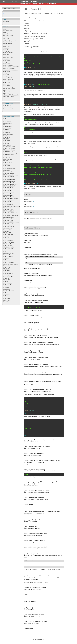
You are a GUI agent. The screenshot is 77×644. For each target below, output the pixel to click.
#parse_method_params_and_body (11, 70)
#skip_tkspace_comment (9, 96)
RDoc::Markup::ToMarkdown (10, 219)
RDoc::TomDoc (7, 299)
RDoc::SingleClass (7, 280)
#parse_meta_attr (7, 60)
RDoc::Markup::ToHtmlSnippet (10, 214)
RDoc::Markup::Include (8, 187)
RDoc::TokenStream (8, 107)
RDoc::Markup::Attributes (9, 176)
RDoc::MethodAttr (7, 230)
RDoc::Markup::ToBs (8, 209)
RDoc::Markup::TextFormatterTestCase (12, 206)
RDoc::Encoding (7, 140)
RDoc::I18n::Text (7, 164)
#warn (5, 98)
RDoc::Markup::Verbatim (9, 227)
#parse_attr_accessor (8, 51)
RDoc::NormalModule (8, 234)
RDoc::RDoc (6, 258)
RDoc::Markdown (7, 167)
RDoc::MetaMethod (8, 228)
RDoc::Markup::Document (9, 181)
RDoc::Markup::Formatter (9, 183)
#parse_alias (6, 48)
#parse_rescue (6, 74)
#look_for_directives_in (8, 43)
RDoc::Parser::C (7, 239)
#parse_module (7, 71)
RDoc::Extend (6, 144)
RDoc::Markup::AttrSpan (9, 173)
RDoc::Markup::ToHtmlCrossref (10, 212)
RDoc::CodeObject (7, 128)
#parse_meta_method (8, 62)
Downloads (34, 1)
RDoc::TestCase (7, 294)
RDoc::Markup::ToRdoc (8, 220)
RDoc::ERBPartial (7, 139)
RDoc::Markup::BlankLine (9, 178)
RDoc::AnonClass (7, 122)
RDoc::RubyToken (7, 106)
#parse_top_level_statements (9, 81)
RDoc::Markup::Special (8, 205)
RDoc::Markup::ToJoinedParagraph (11, 216)
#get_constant (6, 38)
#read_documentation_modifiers (10, 87)
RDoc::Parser (6, 22)
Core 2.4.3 (14, 1)
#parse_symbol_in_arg (8, 79)
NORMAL (26, 199)
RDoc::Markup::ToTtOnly (9, 225)
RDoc (5, 118)
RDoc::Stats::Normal (8, 283)
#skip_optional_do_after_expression (11, 95)
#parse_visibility (7, 82)
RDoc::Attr (6, 125)
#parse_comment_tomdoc (9, 57)
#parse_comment (7, 56)
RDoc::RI (5, 259)
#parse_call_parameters (8, 53)
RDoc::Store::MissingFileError (10, 291)
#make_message (7, 45)
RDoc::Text (6, 295)
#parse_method (7, 64)
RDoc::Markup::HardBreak (9, 186)
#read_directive (7, 86)
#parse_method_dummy (8, 65)
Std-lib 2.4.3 (24, 1)
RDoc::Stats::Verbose (8, 286)
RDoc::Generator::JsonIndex (9, 148)
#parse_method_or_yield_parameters (11, 67)
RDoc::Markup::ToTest (8, 223)
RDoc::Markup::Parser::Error (10, 197)
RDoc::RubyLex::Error (8, 274)
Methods (13, 8)
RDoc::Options (7, 236)
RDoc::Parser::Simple (8, 248)
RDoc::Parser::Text (7, 250)
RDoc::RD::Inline (7, 255)
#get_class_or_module (8, 35)
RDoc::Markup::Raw (8, 202)
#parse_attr (6, 49)
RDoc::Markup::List (8, 191)
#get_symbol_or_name (8, 42)
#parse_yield (6, 84)
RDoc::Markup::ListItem (9, 192)
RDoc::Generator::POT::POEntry (10, 156)
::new (5, 29)
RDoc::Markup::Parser (8, 195)
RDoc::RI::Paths (7, 267)
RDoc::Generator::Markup (9, 150)
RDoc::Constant (7, 131)
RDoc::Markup (7, 170)
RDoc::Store (6, 288)
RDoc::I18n (6, 161)
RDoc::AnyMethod (7, 123)
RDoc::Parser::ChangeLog (9, 241)
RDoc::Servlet (6, 278)
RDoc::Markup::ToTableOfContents (11, 222)
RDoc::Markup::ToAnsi (8, 208)
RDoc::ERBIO (7, 137)
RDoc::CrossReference (8, 136)
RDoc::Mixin (6, 231)
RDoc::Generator (7, 145)
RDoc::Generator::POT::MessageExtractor (12, 153)
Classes (9, 8)
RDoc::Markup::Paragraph (9, 194)
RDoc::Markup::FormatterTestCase (11, 184)
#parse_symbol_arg (7, 78)
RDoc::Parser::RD (7, 244)
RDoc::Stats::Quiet (7, 284)
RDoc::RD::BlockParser (8, 253)
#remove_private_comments (9, 89)
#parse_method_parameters (9, 68)
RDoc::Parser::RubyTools (9, 109)
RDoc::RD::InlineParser (8, 256)
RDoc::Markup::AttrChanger (9, 172)
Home (4, 1)
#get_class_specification (9, 37)
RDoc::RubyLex (7, 272)
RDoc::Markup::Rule (8, 203)
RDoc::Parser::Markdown (9, 242)
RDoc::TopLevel (7, 300)
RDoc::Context (7, 133)
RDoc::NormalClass (8, 233)
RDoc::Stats (6, 281)
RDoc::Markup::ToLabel (9, 217)
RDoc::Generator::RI (8, 158)
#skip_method (6, 93)
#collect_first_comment (8, 31)
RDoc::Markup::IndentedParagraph (11, 189)
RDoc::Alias (6, 120)
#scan (5, 90)
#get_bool (6, 34)
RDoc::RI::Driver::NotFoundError (11, 264)
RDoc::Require (7, 270)
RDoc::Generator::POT (8, 151)
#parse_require (7, 73)
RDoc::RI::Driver (7, 261)
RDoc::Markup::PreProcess (9, 200)
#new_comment (7, 46)
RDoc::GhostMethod (8, 159)
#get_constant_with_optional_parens (11, 40)
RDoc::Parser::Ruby (8, 245)
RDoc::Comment (7, 129)
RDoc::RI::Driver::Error (8, 263)
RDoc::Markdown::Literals (9, 169)
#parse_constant (7, 59)
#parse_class (6, 54)
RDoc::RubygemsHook (8, 277)
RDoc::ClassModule (8, 126)
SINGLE (26, 204)
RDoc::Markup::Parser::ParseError (11, 198)
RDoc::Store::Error (7, 289)
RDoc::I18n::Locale (8, 162)
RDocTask (6, 302)
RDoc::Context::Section (8, 134)
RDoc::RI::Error (7, 266)
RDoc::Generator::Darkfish (9, 147)
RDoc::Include (7, 166)
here (48, 4)
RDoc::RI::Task (7, 269)
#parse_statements (7, 76)
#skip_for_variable (7, 92)
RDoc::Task (6, 292)
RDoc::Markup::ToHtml (8, 211)
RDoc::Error (6, 142)
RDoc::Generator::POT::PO (9, 154)
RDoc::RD (6, 252)
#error (5, 32)
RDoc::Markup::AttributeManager (11, 175)
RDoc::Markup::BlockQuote (9, 180)
